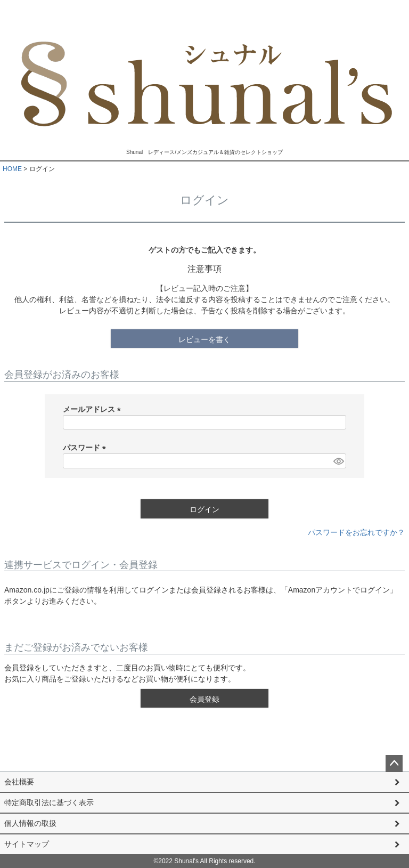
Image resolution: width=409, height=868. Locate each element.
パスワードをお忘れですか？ (356, 532)
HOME (12, 169)
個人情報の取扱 (30, 823)
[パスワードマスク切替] (338, 461)
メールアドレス (94, 409)
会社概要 (19, 782)
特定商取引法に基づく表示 (49, 802)
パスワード (86, 448)
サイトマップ (27, 844)
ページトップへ (394, 764)
